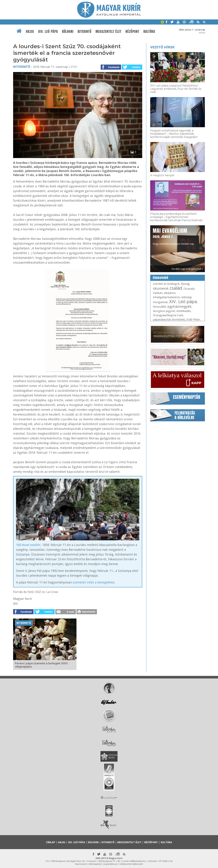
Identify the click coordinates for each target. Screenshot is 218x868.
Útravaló (189, 289)
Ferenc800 (159, 307)
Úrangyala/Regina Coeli (168, 315)
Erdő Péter (193, 319)
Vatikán (158, 293)
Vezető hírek (162, 47)
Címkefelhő (161, 278)
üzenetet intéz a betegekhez (94, 582)
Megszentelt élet (108, 32)
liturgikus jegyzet (164, 311)
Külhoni (68, 32)
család (176, 288)
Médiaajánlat (95, 864)
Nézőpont (132, 32)
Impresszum (81, 864)
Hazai (30, 32)
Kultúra (149, 32)
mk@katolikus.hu (138, 861)
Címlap (50, 842)
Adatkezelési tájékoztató (131, 864)
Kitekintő (85, 32)
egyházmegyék (179, 306)
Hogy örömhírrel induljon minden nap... (174, 236)
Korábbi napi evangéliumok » (187, 269)
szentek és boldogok (166, 284)
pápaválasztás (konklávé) (169, 319)
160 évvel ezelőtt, (29, 545)
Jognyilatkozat (110, 864)
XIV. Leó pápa (48, 32)
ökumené (161, 288)
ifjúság (185, 284)
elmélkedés (184, 311)
